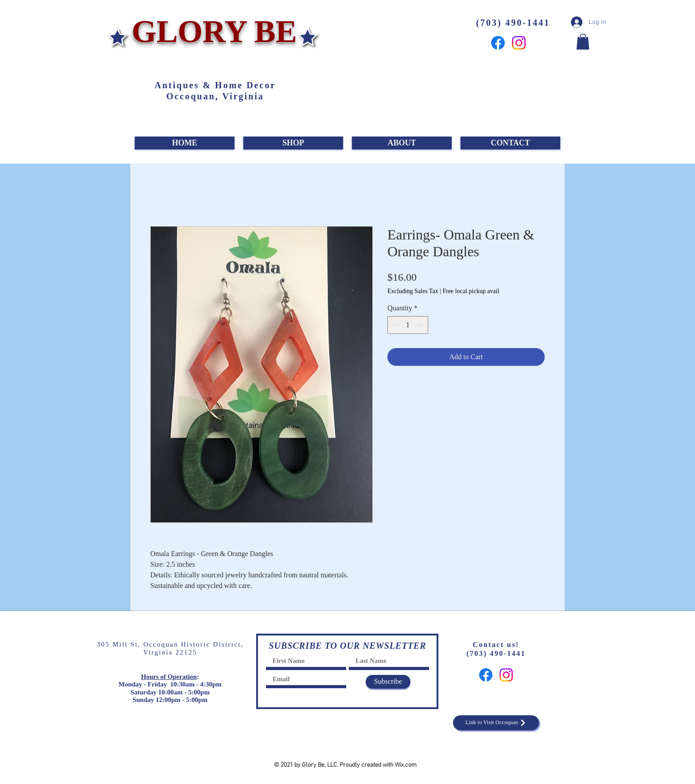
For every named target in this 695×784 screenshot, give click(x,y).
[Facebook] (498, 43)
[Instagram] (519, 43)
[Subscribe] (388, 682)
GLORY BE (210, 31)
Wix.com (406, 765)
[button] (583, 42)
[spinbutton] (408, 325)
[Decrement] (395, 325)
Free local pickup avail (471, 291)
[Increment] (421, 325)
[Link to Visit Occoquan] (496, 723)
